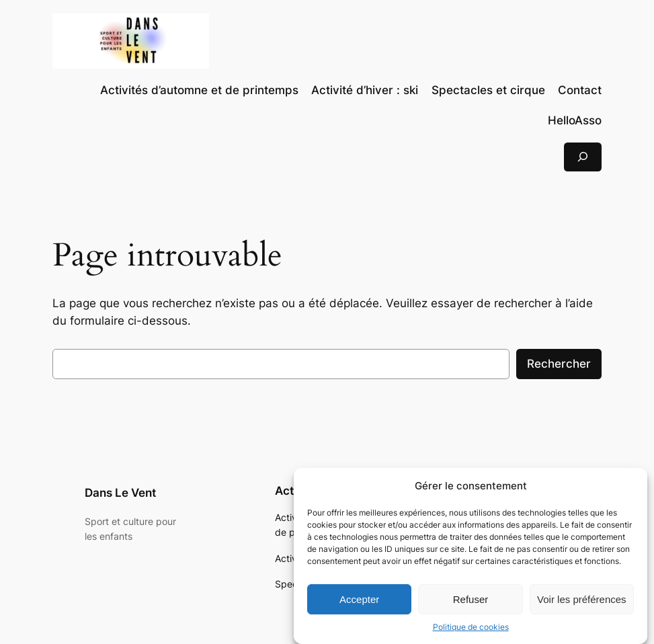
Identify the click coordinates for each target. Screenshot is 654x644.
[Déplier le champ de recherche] (583, 157)
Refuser (471, 603)
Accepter (359, 603)
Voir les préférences (582, 603)
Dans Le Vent (120, 493)
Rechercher (559, 364)
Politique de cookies (471, 632)
